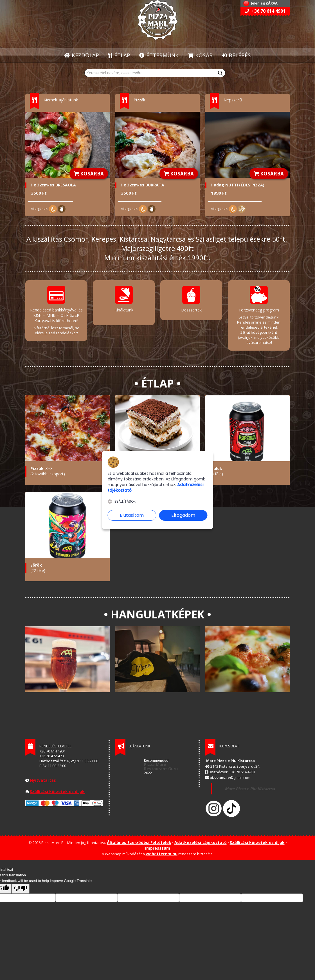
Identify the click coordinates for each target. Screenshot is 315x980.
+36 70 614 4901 (265, 11)
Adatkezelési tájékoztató (201, 840)
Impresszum (158, 845)
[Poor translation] (21, 886)
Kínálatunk (124, 310)
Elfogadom (183, 515)
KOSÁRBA (89, 174)
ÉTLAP (119, 55)
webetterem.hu (162, 851)
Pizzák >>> (41, 466)
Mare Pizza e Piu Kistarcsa (249, 786)
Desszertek (191, 310)
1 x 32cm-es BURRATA (142, 185)
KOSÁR (200, 55)
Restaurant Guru (161, 766)
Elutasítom (132, 515)
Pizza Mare (155, 762)
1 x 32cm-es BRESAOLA (53, 185)
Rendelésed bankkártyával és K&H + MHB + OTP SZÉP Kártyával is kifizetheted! (56, 315)
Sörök (36, 562)
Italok (216, 466)
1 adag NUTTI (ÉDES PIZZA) (237, 185)
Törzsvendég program (259, 310)
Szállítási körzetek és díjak (57, 789)
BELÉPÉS (236, 55)
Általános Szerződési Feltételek (139, 840)
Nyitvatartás (43, 777)
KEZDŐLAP (82, 55)
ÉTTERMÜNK (159, 55)
